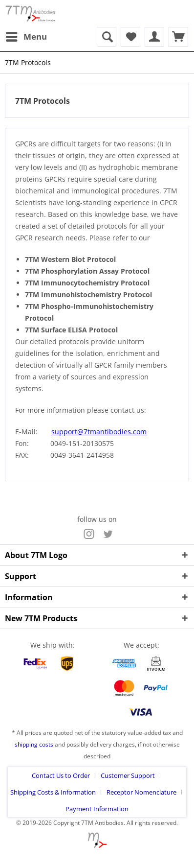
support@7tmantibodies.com (99, 432)
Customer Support (128, 775)
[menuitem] (26, 37)
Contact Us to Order (61, 775)
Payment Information (97, 809)
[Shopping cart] (178, 37)
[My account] (154, 37)
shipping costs (34, 744)
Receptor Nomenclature (141, 792)
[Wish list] (130, 37)
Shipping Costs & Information (53, 792)
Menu (26, 35)
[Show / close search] (107, 37)
